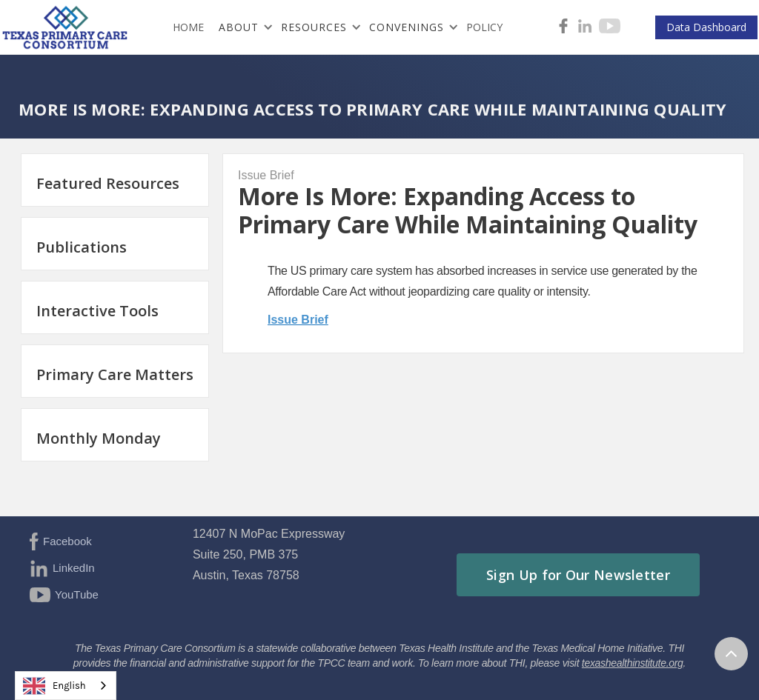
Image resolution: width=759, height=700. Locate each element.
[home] (69, 27)
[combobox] (66, 686)
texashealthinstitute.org (633, 663)
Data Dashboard (706, 27)
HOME (188, 27)
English (54, 686)
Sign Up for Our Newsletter (578, 575)
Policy (484, 27)
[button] (242, 27)
